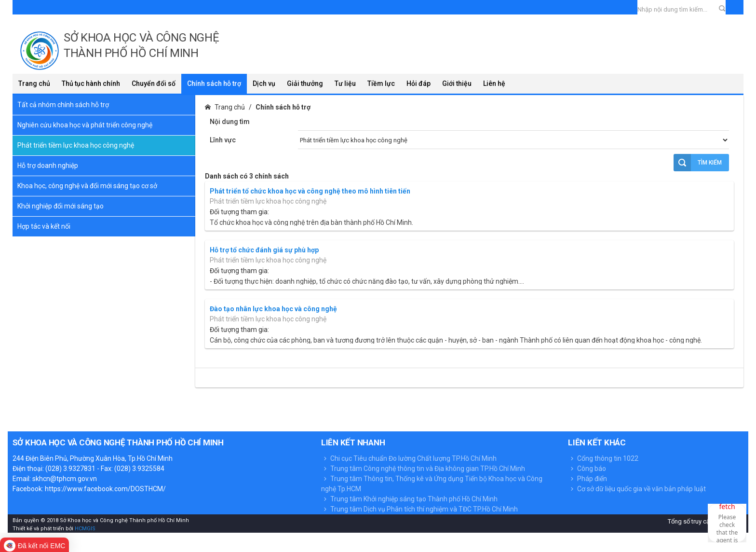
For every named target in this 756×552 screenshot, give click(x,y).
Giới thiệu (457, 83)
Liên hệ (494, 83)
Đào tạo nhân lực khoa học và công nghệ (273, 309)
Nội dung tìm (230, 122)
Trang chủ (34, 83)
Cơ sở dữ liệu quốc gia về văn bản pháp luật (637, 489)
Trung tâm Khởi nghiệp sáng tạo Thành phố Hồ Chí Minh (409, 499)
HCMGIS (84, 529)
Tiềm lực (381, 83)
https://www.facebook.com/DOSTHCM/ (105, 489)
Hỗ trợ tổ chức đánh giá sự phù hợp (264, 250)
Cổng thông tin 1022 (603, 458)
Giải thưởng (305, 83)
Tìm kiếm (698, 163)
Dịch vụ (264, 83)
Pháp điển (587, 479)
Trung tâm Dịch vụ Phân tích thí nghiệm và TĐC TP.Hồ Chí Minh (419, 509)
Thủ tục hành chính (91, 83)
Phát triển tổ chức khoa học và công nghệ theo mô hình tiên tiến (310, 191)
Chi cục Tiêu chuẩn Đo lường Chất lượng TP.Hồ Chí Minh (409, 458)
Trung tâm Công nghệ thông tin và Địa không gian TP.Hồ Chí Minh (423, 469)
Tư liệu (345, 83)
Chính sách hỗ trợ (214, 83)
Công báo (587, 469)
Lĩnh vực (223, 140)
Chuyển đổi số (154, 83)
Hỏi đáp (418, 83)
